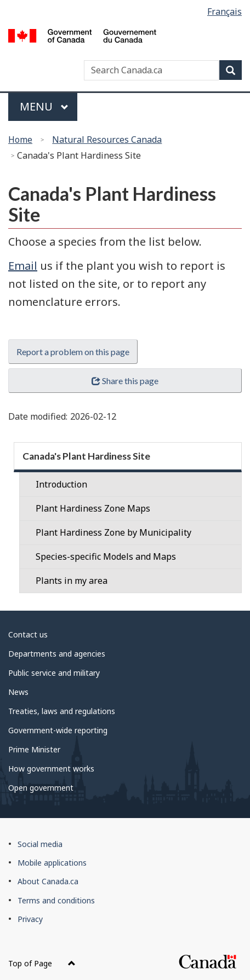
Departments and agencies (57, 654)
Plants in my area (72, 581)
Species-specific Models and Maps (106, 556)
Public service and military (54, 673)
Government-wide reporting (58, 730)
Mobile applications (52, 863)
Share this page (125, 381)
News (18, 692)
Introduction (61, 484)
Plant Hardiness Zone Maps (93, 508)
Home (20, 140)
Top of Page (42, 963)
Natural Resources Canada (107, 140)
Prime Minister (34, 749)
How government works (51, 769)
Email (23, 266)
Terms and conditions (56, 900)
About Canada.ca (48, 881)
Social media (40, 844)
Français (225, 11)
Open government (41, 788)
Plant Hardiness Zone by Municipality (113, 532)
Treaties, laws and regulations (62, 711)
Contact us (28, 634)
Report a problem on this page (73, 352)
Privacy (30, 919)
